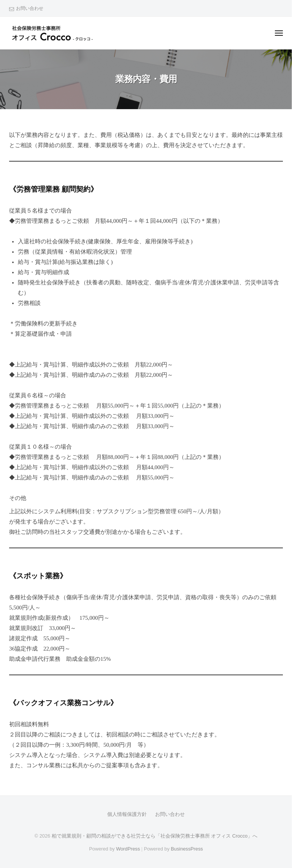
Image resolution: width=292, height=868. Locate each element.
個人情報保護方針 (127, 814)
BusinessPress (187, 849)
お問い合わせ (30, 8)
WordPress (128, 849)
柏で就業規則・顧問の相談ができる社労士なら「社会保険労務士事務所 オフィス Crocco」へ (155, 836)
